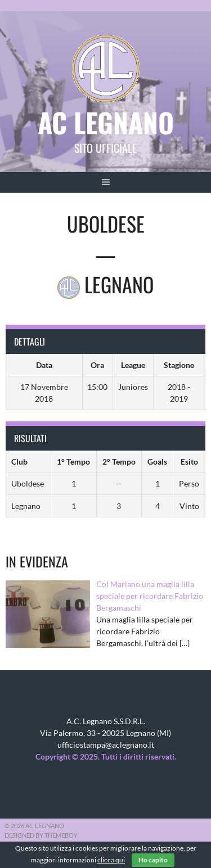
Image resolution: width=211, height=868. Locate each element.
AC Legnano (106, 122)
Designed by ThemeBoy (41, 835)
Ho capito (153, 860)
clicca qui (111, 860)
